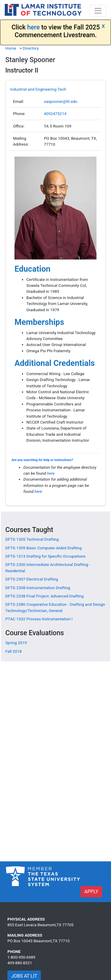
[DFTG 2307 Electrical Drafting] (32, 579)
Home (11, 48)
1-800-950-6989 (21, 957)
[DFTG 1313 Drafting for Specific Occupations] (45, 556)
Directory (30, 48)
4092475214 (55, 114)
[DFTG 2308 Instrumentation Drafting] (38, 588)
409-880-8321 (20, 963)
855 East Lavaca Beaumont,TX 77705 (40, 925)
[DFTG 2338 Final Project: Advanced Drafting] (45, 596)
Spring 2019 (16, 643)
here (33, 27)
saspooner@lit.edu (61, 101)
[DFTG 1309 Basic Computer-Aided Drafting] (44, 548)
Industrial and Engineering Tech (38, 89)
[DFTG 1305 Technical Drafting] (32, 539)
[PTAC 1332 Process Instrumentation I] (39, 619)
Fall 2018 (13, 651)
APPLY (91, 892)
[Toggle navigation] (98, 11)
